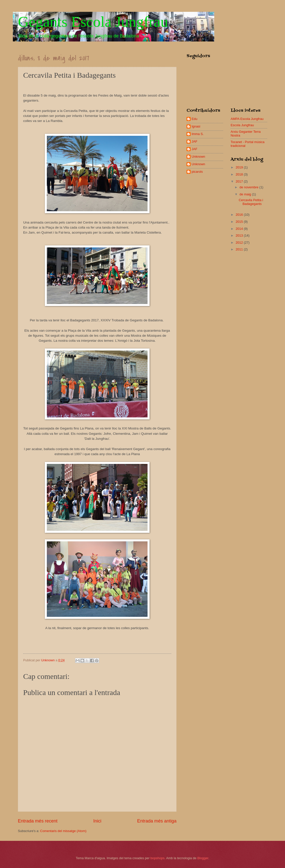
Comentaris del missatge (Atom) (63, 831)
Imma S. (198, 134)
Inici (97, 821)
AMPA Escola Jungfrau (247, 119)
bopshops (158, 858)
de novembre (249, 187)
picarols (197, 172)
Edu (194, 119)
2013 (240, 235)
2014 (240, 229)
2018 (240, 174)
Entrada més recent (38, 821)
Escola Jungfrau (242, 125)
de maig (246, 194)
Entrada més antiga (157, 821)
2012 (240, 243)
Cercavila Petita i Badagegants (251, 202)
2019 (240, 167)
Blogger (203, 858)
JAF (194, 141)
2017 (240, 181)
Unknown (198, 157)
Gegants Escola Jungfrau (93, 22)
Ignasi (196, 126)
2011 (240, 249)
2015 (240, 222)
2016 (240, 215)
